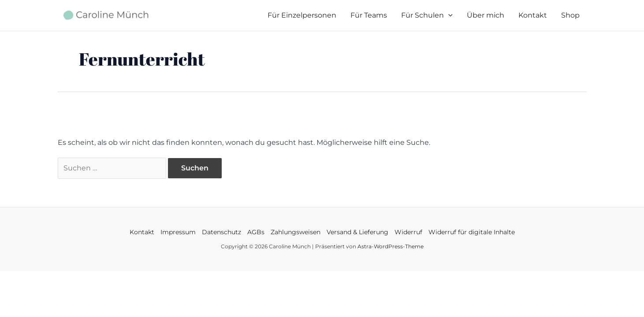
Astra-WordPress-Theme (391, 246)
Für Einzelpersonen (302, 15)
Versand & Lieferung (357, 232)
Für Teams (369, 15)
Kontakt (533, 15)
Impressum (178, 232)
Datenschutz (221, 232)
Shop (570, 15)
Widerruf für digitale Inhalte (472, 232)
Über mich (486, 15)
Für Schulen (427, 15)
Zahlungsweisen (296, 232)
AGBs (256, 232)
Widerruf (408, 232)
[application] (448, 15)
